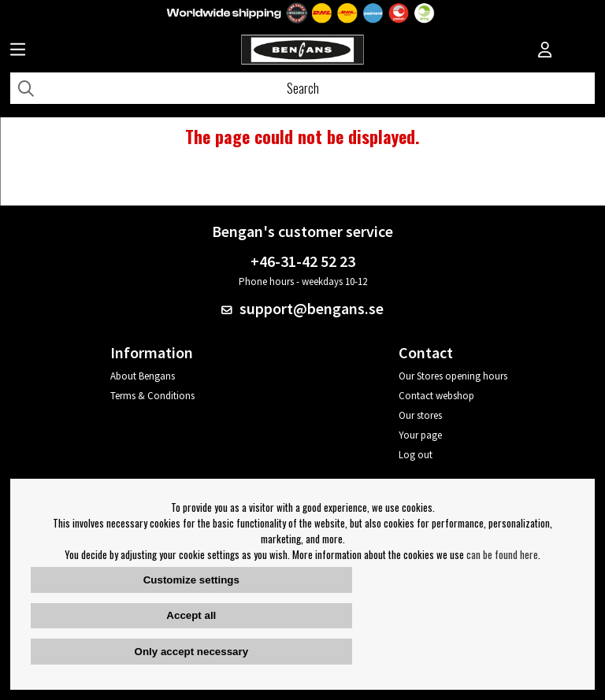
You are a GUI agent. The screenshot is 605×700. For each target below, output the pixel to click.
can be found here (502, 554)
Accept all (191, 615)
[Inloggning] (545, 51)
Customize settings (191, 580)
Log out (416, 455)
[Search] (302, 88)
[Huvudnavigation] (18, 51)
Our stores (420, 415)
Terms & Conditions (152, 396)
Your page (420, 435)
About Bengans (143, 376)
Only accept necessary (191, 652)
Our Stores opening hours (453, 376)
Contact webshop (436, 396)
